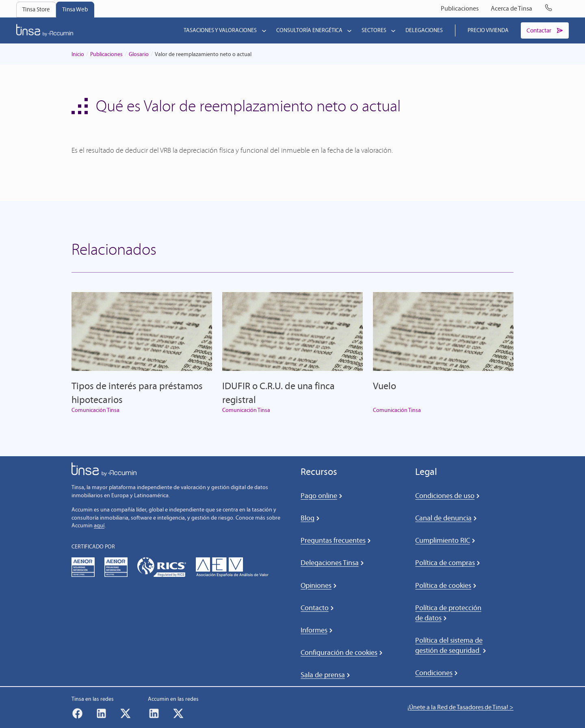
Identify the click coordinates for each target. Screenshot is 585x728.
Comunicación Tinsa (95, 411)
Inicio (78, 55)
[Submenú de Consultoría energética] (348, 31)
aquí (99, 526)
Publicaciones (106, 55)
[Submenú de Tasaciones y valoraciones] (262, 31)
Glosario (139, 55)
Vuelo (385, 387)
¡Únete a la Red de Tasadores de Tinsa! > (460, 707)
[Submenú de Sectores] (392, 31)
